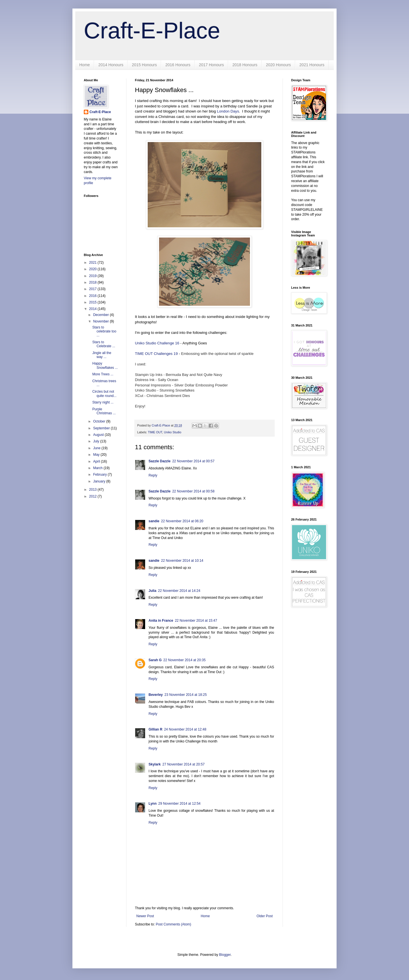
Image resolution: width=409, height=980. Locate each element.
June (97, 448)
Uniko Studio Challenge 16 (157, 343)
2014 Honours (111, 65)
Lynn (153, 804)
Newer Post (145, 916)
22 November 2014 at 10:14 (182, 561)
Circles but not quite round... (104, 394)
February (100, 475)
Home (84, 65)
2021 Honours (312, 65)
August (99, 435)
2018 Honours (245, 65)
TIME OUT (155, 432)
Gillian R (156, 729)
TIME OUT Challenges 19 (156, 354)
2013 (93, 490)
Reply (153, 475)
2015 (93, 302)
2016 (93, 296)
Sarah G (155, 660)
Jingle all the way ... (102, 355)
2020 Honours (278, 65)
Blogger (225, 955)
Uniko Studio (173, 432)
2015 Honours (144, 65)
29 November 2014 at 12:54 (179, 804)
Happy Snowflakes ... (105, 365)
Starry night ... (103, 402)
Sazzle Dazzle (159, 461)
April (97, 461)
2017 (93, 289)
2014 (93, 309)
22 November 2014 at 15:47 (196, 621)
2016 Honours (178, 65)
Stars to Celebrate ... (104, 344)
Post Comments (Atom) (173, 924)
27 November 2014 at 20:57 (184, 764)
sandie (154, 521)
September (102, 428)
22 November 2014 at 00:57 (193, 461)
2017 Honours (211, 65)
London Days (228, 111)
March (98, 468)
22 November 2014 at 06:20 (182, 521)
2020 (93, 269)
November (102, 321)
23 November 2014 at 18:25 (186, 695)
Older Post (265, 916)
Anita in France (161, 621)
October (100, 421)
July (97, 441)
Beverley (156, 695)
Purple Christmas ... (104, 411)
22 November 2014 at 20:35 (184, 660)
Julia (152, 591)
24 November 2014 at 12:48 (185, 729)
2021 (93, 263)
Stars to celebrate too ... (104, 331)
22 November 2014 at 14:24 (179, 591)
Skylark (155, 764)
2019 (93, 276)
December (102, 315)
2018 (93, 282)
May (97, 455)
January (100, 481)
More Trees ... (103, 374)
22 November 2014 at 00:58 (193, 491)
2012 (93, 496)
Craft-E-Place (152, 31)
